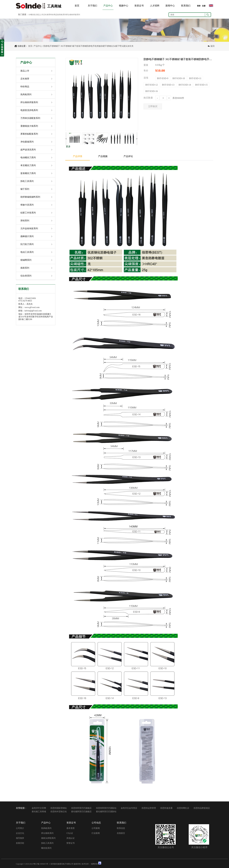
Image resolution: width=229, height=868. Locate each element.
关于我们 (92, 6)
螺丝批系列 (46, 848)
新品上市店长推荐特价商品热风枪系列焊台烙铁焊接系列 (58, 15)
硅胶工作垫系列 (28, 213)
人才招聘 (155, 6)
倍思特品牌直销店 (202, 808)
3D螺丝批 (32, 15)
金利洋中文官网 (39, 808)
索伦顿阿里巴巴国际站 (106, 812)
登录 (199, 6)
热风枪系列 (26, 94)
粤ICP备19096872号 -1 (42, 864)
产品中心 (108, 6)
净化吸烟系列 (27, 142)
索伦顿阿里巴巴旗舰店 (81, 812)
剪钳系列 (25, 221)
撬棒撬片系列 (27, 236)
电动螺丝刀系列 (28, 158)
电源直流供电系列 (29, 110)
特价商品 (25, 87)
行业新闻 (96, 833)
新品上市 (25, 71)
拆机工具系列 (27, 181)
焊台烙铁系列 (47, 833)
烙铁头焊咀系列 (48, 838)
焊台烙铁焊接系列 (29, 102)
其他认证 (71, 838)
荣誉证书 (71, 843)
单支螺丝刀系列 (28, 165)
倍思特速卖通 (166, 808)
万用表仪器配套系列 (30, 118)
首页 (77, 6)
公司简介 (20, 828)
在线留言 (121, 833)
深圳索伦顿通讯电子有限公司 (62, 864)
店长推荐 (25, 79)
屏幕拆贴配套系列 (29, 134)
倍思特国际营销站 (59, 808)
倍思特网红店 (183, 808)
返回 (212, 46)
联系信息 (121, 828)
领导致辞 (20, 838)
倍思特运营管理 (149, 808)
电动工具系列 (27, 252)
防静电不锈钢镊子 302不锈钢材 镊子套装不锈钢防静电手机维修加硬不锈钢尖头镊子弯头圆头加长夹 (89, 46)
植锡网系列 (26, 260)
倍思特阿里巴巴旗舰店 (81, 808)
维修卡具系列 (27, 205)
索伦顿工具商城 (39, 812)
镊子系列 (25, 189)
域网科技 (94, 864)
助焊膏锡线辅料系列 (30, 197)
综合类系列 (26, 276)
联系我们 (186, 6)
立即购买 (153, 106)
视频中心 (124, 6)
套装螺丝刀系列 (28, 173)
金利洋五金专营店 (129, 808)
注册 (204, 6)
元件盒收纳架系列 (29, 228)
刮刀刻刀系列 (27, 244)
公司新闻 (96, 828)
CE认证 (70, 833)
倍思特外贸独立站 (59, 812)
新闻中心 (170, 6)
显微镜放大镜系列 (29, 126)
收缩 (2, 48)
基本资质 (71, 828)
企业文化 (20, 833)
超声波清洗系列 (28, 150)
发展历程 (20, 843)
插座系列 (25, 268)
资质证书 (139, 6)
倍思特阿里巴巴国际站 (106, 808)
